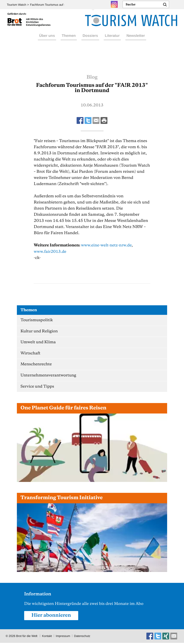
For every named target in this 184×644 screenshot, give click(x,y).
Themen (69, 41)
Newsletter (136, 41)
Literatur (112, 41)
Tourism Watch (17, 5)
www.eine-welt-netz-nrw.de (107, 245)
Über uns (47, 41)
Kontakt (47, 637)
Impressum (63, 637)
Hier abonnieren (52, 616)
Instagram (114, 4)
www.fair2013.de (50, 251)
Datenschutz (83, 637)
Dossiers (90, 41)
